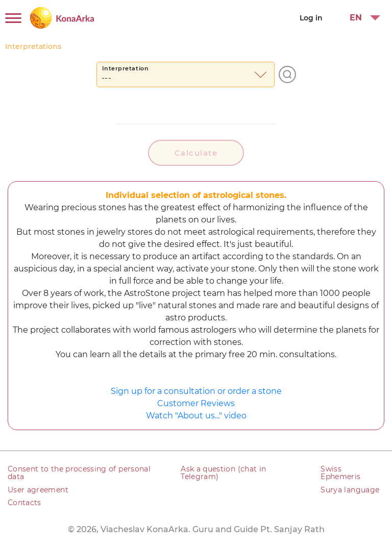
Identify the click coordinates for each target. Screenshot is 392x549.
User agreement (38, 490)
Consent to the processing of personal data (79, 473)
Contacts (24, 503)
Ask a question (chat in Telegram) (223, 473)
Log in (311, 18)
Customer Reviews (196, 403)
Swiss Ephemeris (340, 473)
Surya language (350, 490)
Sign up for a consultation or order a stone (196, 391)
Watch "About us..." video (196, 416)
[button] (361, 18)
